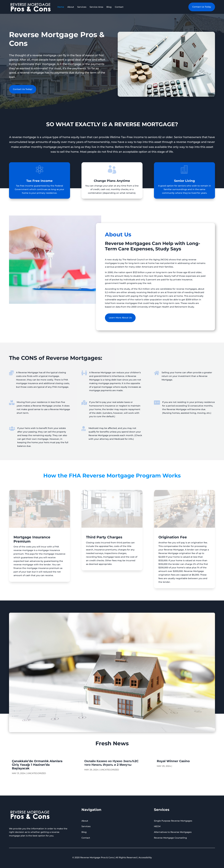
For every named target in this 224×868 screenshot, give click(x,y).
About (71, 7)
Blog (109, 7)
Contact (119, 7)
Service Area (96, 7)
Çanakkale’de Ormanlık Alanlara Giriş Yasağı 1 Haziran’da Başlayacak (37, 765)
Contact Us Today (202, 7)
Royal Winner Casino (173, 761)
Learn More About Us (120, 318)
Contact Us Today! (23, 89)
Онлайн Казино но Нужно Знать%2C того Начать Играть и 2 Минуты (111, 763)
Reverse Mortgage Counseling (170, 838)
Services (82, 7)
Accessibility (145, 857)
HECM (157, 826)
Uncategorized (37, 773)
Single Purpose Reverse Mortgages (173, 821)
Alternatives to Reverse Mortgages (173, 832)
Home (61, 7)
